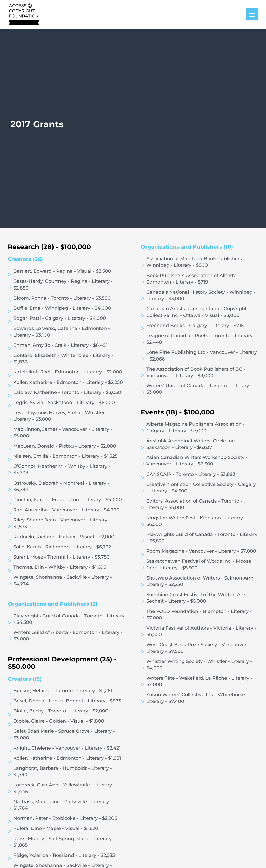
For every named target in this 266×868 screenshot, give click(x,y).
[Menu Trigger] (252, 14)
